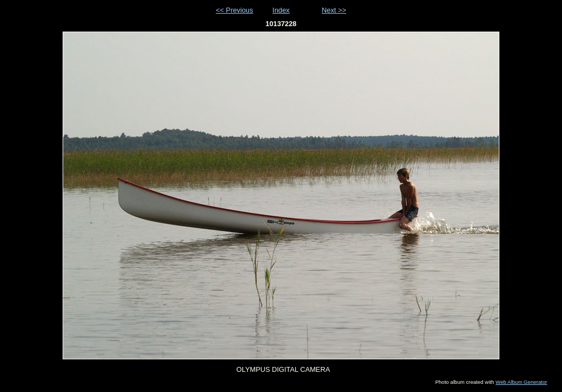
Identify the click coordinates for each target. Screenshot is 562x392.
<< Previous (234, 10)
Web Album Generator (521, 382)
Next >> (334, 10)
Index (281, 10)
